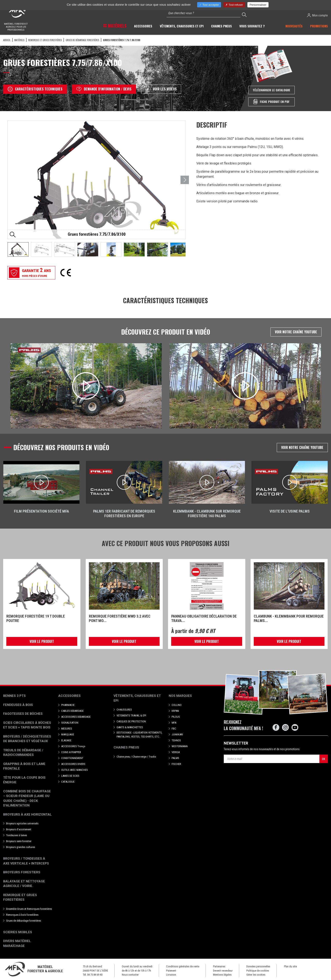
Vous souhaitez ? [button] (252, 26)
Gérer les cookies (256, 975)
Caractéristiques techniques (35, 89)
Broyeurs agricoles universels (22, 823)
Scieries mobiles (18, 932)
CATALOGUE (68, 782)
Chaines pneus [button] (221, 26)
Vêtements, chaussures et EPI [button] (182, 26)
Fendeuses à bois (18, 705)
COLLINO (177, 705)
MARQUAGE (68, 734)
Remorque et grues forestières (45, 40)
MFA (174, 723)
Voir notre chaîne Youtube (296, 332)
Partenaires (219, 966)
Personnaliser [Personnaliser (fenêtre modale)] (258, 5)
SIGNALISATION (70, 723)
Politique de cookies (258, 971)
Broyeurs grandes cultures (21, 847)
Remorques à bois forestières (22, 915)
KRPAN (175, 711)
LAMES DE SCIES (70, 776)
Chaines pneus (126, 747)
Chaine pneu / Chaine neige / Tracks (136, 757)
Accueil (7, 40)
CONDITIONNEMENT (72, 758)
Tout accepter (209, 5)
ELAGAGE (66, 740)
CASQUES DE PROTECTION (131, 721)
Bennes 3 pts (14, 696)
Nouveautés (294, 26)
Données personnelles (258, 966)
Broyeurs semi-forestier (19, 841)
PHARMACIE (68, 705)
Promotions (319, 26)
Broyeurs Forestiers (22, 872)
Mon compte (317, 15)
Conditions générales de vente (183, 966)
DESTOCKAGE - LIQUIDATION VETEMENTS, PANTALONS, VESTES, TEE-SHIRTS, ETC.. (139, 734)
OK (324, 759)
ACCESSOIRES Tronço (73, 746)
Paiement (171, 971)
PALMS (175, 758)
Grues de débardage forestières (82, 40)
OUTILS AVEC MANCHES (75, 770)
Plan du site (290, 966)
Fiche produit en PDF (271, 102)
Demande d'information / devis (104, 89)
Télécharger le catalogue (271, 90)
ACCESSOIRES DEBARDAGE (76, 717)
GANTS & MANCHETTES (130, 727)
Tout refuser (234, 5)
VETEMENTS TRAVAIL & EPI (131, 715)
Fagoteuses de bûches (23, 714)
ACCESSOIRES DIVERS (73, 764)
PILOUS (176, 717)
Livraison (171, 975)
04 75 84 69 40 (95, 975)
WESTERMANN (180, 746)
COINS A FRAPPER (71, 752)
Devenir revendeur (223, 971)
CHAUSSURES (124, 710)
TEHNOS (176, 740)
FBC (174, 729)
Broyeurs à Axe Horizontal (27, 814)
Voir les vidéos (161, 89)
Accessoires (69, 696)
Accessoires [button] (143, 26)
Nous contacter (130, 975)
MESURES (67, 729)
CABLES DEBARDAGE (72, 711)
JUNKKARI (177, 734)
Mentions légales (222, 975)
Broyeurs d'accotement (19, 829)
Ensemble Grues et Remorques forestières (29, 909)
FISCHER (176, 764)
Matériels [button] (117, 26)
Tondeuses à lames (17, 835)
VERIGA (176, 752)
